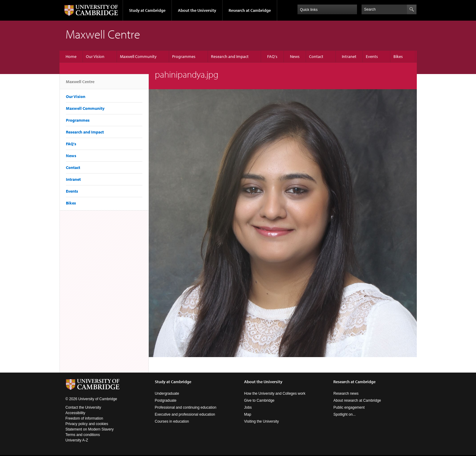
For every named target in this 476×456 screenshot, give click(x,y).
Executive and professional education (185, 414)
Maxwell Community (138, 56)
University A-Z (77, 440)
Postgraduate (166, 400)
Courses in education (172, 421)
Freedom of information (84, 418)
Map (248, 414)
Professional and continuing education (186, 407)
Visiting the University (262, 421)
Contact (316, 56)
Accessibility (75, 413)
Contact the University (83, 407)
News (295, 56)
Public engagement (349, 407)
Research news (346, 394)
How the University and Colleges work (275, 394)
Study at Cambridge (147, 10)
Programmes (184, 56)
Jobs (248, 407)
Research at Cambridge (250, 10)
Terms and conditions (83, 435)
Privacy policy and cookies (87, 424)
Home (71, 56)
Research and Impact (230, 56)
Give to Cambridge (259, 400)
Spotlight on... (344, 414)
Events (372, 56)
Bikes (398, 56)
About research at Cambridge (357, 400)
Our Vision (95, 56)
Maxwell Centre (80, 84)
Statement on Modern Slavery (90, 429)
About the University (197, 10)
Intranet (349, 56)
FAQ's (272, 56)
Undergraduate (167, 394)
